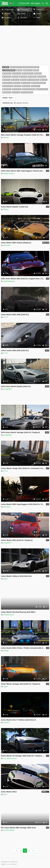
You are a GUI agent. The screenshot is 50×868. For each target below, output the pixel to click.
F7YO (6, 317)
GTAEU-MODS (9, 830)
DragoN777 (8, 543)
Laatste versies (16, 103)
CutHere (6, 722)
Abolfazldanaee (9, 281)
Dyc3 (5, 794)
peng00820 (8, 389)
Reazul (6, 137)
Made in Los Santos (9, 864)
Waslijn (6, 651)
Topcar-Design (9, 173)
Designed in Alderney (9, 862)
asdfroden (7, 245)
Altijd (8, 98)
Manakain (7, 507)
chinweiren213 (9, 615)
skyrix (5, 579)
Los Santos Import (10, 758)
